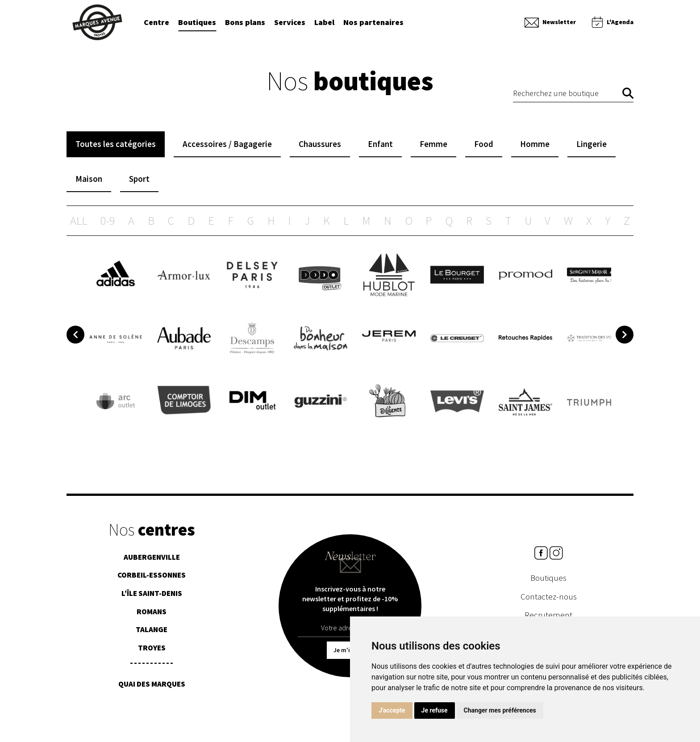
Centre (156, 23)
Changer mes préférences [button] (500, 710)
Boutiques (197, 23)
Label (324, 23)
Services (290, 23)
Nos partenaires (373, 23)
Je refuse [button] (435, 710)
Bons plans (245, 23)
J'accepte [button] (392, 710)
